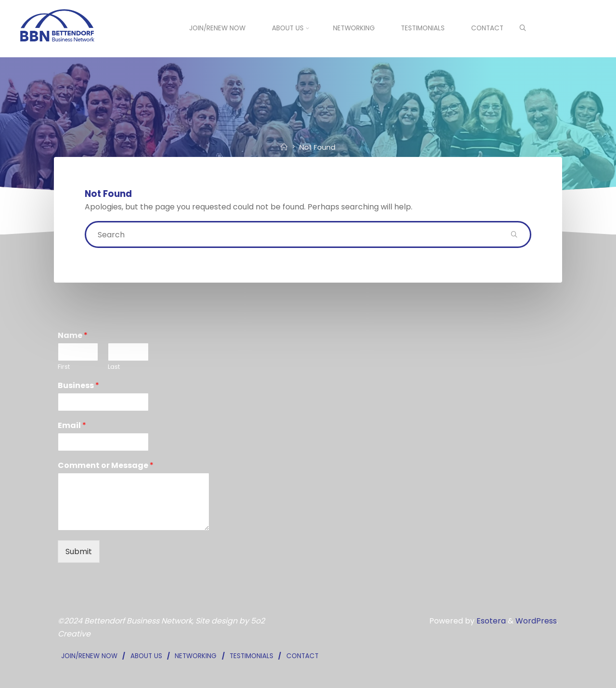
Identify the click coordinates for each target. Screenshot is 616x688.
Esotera (490, 621)
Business (78, 386)
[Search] (523, 29)
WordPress (536, 621)
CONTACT (302, 656)
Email (72, 426)
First (64, 367)
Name (73, 336)
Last (114, 367)
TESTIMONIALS (251, 656)
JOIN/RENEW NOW (89, 656)
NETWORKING (196, 656)
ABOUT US (146, 656)
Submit (79, 552)
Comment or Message (106, 466)
